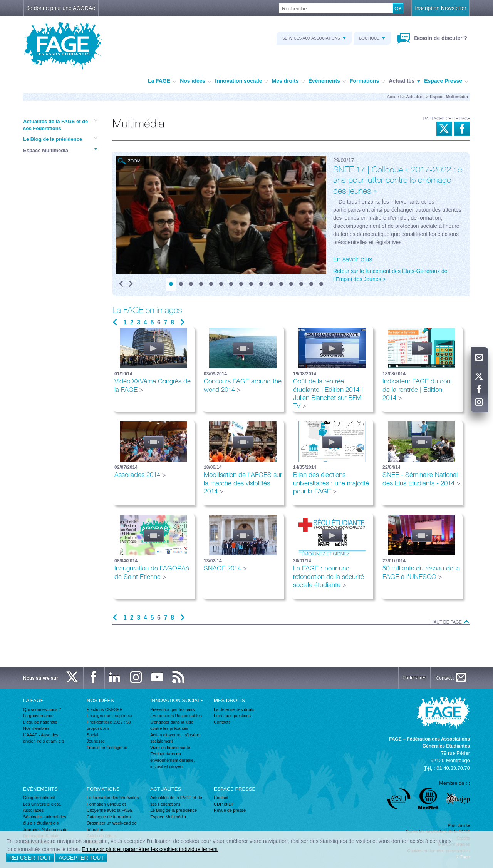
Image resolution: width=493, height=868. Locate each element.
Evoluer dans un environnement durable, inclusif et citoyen (173, 760)
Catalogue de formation (109, 817)
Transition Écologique (107, 748)
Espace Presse (446, 81)
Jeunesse (96, 741)
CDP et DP (224, 804)
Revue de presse (230, 810)
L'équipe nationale (40, 722)
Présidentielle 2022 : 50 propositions (109, 725)
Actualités (404, 81)
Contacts (222, 722)
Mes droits (288, 81)
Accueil (394, 97)
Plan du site (459, 825)
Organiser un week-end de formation (112, 826)
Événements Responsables (176, 716)
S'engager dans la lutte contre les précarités (172, 725)
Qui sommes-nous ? (42, 709)
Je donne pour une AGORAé (61, 8)
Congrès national (39, 798)
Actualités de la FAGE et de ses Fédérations (60, 125)
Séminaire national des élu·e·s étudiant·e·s (45, 820)
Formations (367, 81)
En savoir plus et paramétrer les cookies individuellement (150, 849)
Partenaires (414, 678)
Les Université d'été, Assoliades (42, 807)
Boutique (372, 38)
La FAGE (162, 81)
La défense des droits (234, 709)
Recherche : (0, 4)
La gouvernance (38, 716)
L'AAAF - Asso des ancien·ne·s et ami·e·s (44, 738)
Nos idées (195, 81)
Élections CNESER (105, 709)
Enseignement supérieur (110, 716)
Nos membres (36, 728)
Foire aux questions (232, 716)
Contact (221, 798)
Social (92, 735)
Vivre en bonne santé (170, 748)
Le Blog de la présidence (60, 139)
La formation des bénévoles (113, 798)
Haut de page (450, 622)
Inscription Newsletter (441, 8)
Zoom (134, 161)
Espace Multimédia (60, 150)
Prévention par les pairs (173, 709)
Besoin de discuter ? (440, 38)
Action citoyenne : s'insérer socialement (175, 738)
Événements (327, 81)
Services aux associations (314, 38)
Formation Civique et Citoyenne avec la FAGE (110, 807)
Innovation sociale (241, 81)
